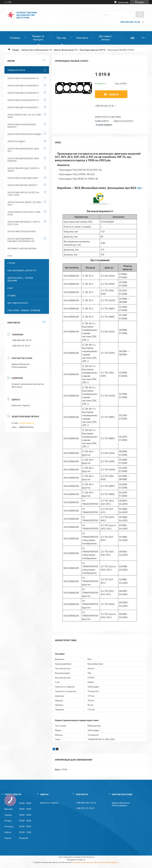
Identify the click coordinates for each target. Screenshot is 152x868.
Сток (10, 256)
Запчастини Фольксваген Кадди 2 (25, 134)
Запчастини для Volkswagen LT (23, 107)
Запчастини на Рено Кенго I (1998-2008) (24, 213)
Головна (15, 38)
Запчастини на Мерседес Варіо (23, 178)
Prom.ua (90, 857)
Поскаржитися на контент (84, 862)
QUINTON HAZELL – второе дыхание (20, 279)
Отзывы (12, 295)
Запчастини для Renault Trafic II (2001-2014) (24, 223)
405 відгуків (123, 2)
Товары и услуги (16, 70)
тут (139, 188)
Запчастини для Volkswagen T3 (23, 93)
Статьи (11, 263)
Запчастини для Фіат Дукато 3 (22, 185)
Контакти (82, 38)
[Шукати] (140, 14)
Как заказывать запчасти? (22, 270)
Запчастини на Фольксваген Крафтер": (22, 126)
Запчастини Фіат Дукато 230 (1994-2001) (25, 203)
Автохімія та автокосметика (22, 249)
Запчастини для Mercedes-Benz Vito (23, 150)
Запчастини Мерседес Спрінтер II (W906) (23, 170)
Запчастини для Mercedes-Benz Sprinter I (23, 160)
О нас (10, 288)
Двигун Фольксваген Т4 (66, 50)
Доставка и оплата (18, 303)
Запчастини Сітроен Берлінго (22, 231)
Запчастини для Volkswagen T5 (23, 86)
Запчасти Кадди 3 (16, 141)
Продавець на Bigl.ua (76, 860)
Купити (114, 94)
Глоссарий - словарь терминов (24, 310)
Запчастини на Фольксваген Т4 (37, 50)
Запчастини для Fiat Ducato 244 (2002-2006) (23, 194)
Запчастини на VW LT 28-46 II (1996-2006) (25, 116)
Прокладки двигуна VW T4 (93, 50)
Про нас (61, 38)
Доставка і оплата (105, 38)
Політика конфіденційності (107, 862)
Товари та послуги (38, 38)
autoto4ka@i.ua (26, 423)
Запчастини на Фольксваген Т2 (23, 100)
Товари (16, 50)
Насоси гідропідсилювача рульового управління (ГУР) (21, 240)
